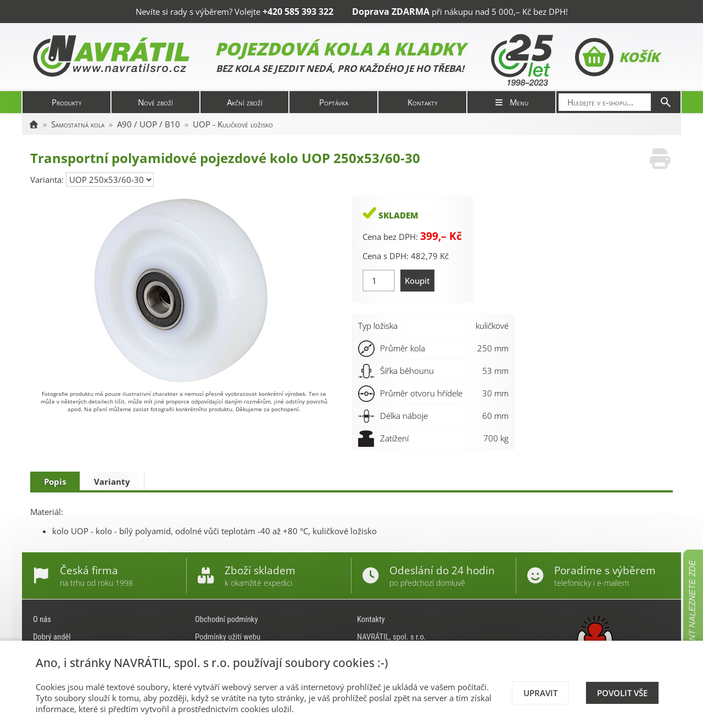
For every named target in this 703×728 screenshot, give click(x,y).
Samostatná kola (78, 124)
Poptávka (334, 102)
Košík (617, 57)
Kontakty (423, 102)
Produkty (67, 102)
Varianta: (48, 180)
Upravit (540, 693)
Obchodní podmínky (227, 619)
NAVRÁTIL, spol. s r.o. (392, 637)
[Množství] (379, 281)
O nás (42, 619)
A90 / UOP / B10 (149, 124)
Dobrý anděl (52, 637)
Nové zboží (155, 102)
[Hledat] (666, 102)
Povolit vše (622, 693)
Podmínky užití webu (228, 637)
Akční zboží (245, 102)
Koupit (417, 281)
